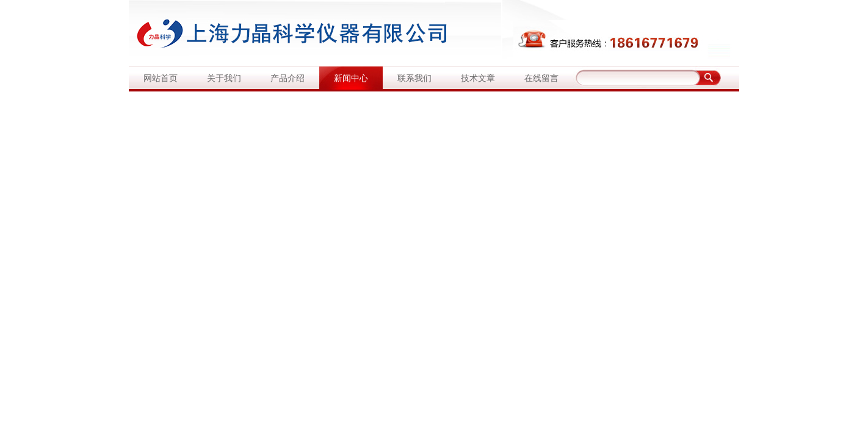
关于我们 (224, 78)
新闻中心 (351, 78)
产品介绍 (288, 78)
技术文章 (478, 78)
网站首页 (161, 78)
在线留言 (541, 78)
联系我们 (414, 78)
